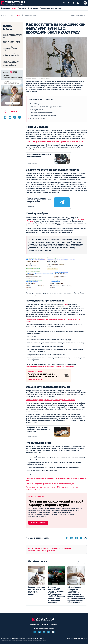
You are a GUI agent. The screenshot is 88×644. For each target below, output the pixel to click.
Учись (14, 8)
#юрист (31, 548)
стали (66, 304)
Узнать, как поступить (45, 375)
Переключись (45, 8)
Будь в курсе (6, 8)
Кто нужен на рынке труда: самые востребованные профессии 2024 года (12, 36)
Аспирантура (56, 8)
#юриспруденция (42, 548)
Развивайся (22, 8)
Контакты (54, 625)
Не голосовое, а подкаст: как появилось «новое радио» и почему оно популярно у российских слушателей (10, 63)
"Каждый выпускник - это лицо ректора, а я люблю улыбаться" (11, 42)
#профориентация (48, 551)
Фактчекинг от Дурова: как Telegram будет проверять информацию (10, 48)
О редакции (34, 625)
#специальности (34, 551)
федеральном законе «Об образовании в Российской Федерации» (50, 366)
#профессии (67, 548)
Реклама (45, 625)
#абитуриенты (55, 548)
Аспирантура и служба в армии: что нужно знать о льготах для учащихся (12, 55)
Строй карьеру (33, 8)
